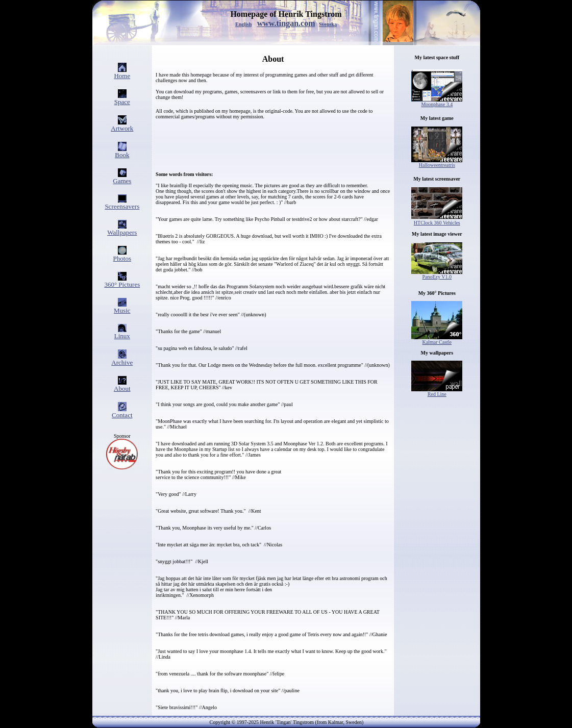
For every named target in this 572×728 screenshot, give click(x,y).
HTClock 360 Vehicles (437, 223)
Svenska (328, 24)
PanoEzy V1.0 (437, 274)
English (243, 24)
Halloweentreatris (437, 163)
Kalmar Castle (437, 340)
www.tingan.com (286, 23)
